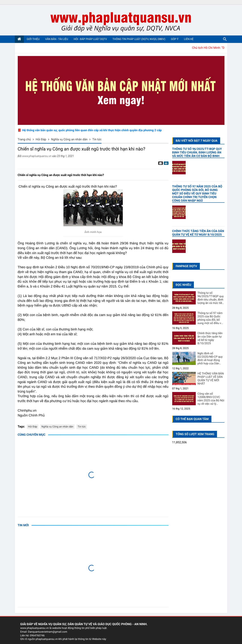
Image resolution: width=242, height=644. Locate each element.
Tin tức (82, 427)
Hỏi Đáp (33, 427)
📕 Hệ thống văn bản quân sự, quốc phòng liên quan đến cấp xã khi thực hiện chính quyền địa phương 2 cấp (90, 130)
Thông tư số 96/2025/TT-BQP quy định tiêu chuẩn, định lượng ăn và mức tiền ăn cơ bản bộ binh (197, 152)
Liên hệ (189, 39)
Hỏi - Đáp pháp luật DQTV (90, 39)
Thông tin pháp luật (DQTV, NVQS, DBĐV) (139, 39)
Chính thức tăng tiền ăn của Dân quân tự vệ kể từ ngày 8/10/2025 (198, 233)
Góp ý (175, 39)
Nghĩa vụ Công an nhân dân (57, 427)
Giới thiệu (33, 39)
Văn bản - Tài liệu (57, 39)
